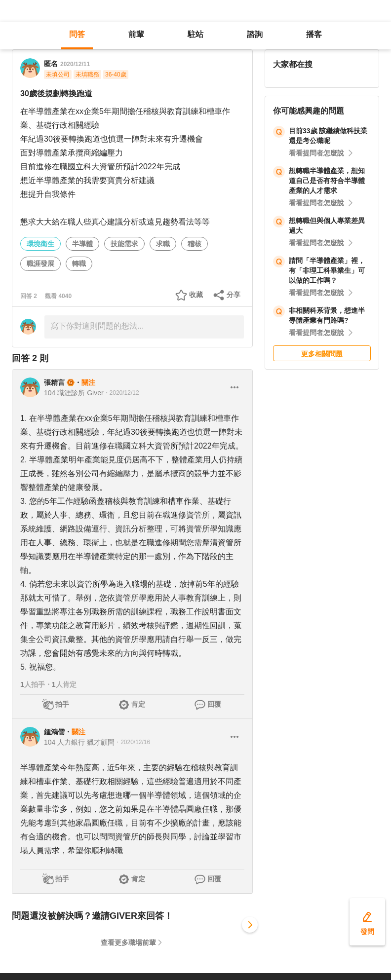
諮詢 (255, 34)
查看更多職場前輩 (128, 942)
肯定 (138, 704)
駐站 (195, 34)
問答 (77, 34)
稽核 (195, 244)
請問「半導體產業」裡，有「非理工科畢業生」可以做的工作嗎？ (327, 270)
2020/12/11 (75, 64)
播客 (314, 34)
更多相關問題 (322, 354)
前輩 (136, 34)
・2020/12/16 (132, 742)
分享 (234, 295)
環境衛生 (40, 244)
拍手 (62, 704)
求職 (163, 244)
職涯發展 (40, 264)
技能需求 (124, 244)
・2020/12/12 (121, 393)
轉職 (79, 264)
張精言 (54, 382)
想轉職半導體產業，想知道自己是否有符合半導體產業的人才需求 (327, 181)
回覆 (214, 704)
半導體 (82, 244)
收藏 (196, 295)
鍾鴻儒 (54, 732)
